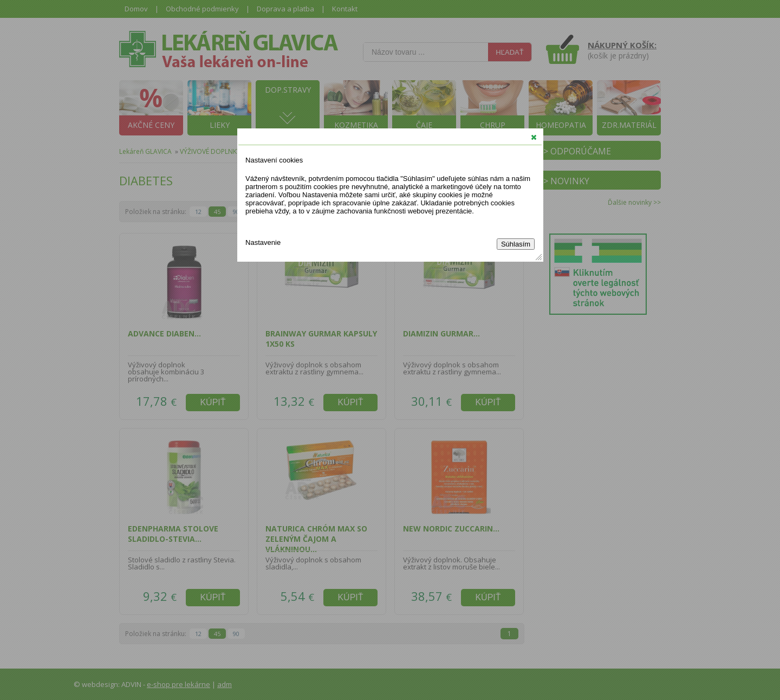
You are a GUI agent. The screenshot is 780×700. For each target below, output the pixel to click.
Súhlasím (516, 244)
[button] (534, 137)
